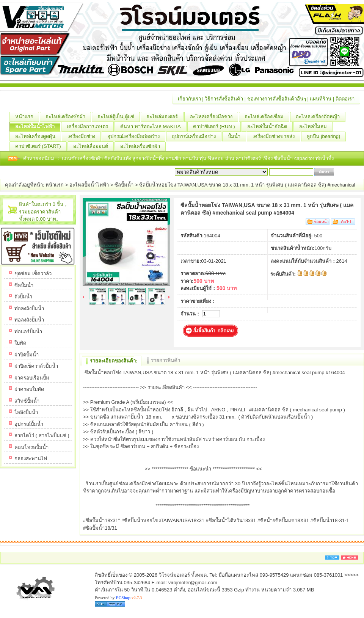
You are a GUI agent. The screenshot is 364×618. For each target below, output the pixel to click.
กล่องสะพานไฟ (31, 459)
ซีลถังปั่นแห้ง (118, 158)
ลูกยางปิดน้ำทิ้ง (149, 158)
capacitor (305, 158)
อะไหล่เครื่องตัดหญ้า (321, 117)
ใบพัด (20, 343)
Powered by (118, 598)
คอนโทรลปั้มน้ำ (31, 447)
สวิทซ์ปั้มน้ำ (27, 401)
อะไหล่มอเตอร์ (165, 117)
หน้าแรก (27, 117)
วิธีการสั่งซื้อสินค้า (224, 99)
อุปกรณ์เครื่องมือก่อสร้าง (136, 136)
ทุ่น (204, 158)
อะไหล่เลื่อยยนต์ (93, 146)
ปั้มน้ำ (237, 136)
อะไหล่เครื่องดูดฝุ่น (38, 136)
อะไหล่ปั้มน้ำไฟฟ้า (38, 127)
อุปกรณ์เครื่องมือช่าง (197, 136)
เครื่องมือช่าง (84, 136)
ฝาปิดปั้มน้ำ (27, 355)
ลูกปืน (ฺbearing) (326, 136)
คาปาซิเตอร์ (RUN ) (217, 127)
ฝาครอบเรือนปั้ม (32, 378)
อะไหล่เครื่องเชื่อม (267, 117)
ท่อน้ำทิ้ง (325, 158)
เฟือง (268, 158)
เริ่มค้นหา (346, 172)
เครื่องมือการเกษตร (90, 127)
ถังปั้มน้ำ (23, 297)
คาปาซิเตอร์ (249, 158)
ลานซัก (174, 158)
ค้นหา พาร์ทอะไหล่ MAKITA (153, 127)
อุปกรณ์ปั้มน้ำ (29, 424)
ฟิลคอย (217, 158)
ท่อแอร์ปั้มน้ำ (28, 332)
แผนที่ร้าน (321, 99)
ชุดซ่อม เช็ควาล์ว (33, 274)
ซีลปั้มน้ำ (284, 158)
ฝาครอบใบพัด (29, 389)
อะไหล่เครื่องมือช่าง (214, 117)
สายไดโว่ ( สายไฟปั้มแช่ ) (42, 435)
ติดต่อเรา (345, 99)
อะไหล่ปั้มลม (316, 127)
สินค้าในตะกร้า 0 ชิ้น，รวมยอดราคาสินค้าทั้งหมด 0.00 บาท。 (44, 212)
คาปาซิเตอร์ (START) (41, 146)
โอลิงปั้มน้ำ (26, 412)
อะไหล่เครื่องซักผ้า (68, 117)
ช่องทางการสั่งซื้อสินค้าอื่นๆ (277, 99)
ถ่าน (231, 158)
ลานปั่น (191, 158)
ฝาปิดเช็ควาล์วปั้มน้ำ (36, 366)
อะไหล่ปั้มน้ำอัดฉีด (270, 127)
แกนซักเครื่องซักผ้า (83, 158)
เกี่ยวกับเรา (189, 99)
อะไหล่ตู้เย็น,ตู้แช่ (119, 117)
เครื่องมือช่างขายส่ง (276, 136)
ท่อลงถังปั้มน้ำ (29, 308)
